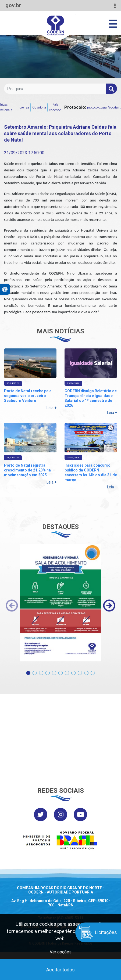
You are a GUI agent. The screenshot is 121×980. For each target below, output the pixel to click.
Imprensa (22, 107)
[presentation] (12, 606)
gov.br (13, 5)
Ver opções (61, 952)
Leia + (51, 408)
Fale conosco (55, 107)
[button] (28, 670)
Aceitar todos (60, 970)
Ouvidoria (39, 107)
